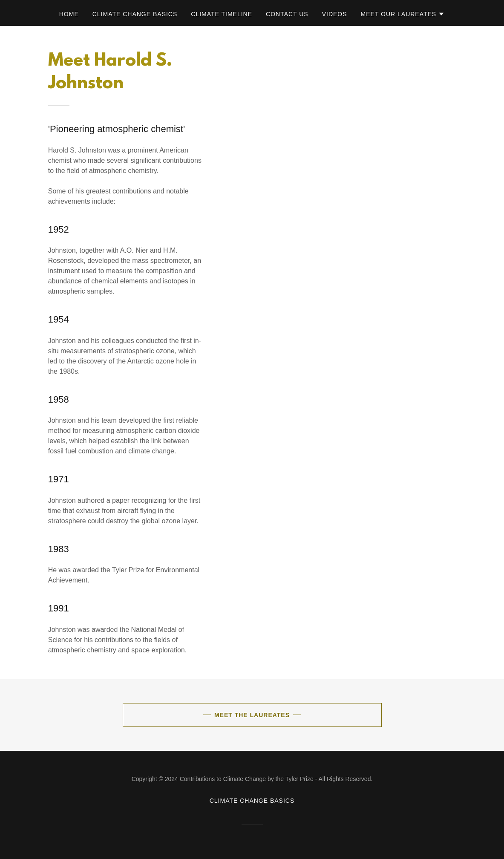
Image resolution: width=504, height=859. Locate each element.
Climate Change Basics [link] (135, 14)
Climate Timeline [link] (222, 14)
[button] (403, 14)
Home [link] (69, 14)
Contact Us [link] (287, 14)
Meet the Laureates (252, 715)
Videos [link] (335, 14)
